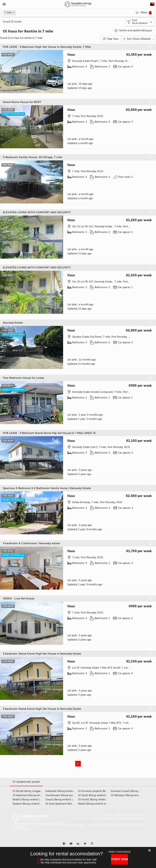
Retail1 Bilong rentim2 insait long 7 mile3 (101, 804)
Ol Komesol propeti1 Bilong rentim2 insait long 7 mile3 (110, 791)
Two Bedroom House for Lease (23, 378)
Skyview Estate (13, 323)
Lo (115, 818)
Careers (107, 818)
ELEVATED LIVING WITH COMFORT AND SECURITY (37, 212)
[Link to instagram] (92, 844)
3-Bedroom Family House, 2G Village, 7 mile (33, 157)
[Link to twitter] (85, 844)
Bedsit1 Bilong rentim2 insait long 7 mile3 (36, 800)
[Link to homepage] (78, 4)
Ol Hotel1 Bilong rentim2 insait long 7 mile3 (103, 800)
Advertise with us (123, 815)
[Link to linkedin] (78, 844)
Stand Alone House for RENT (22, 102)
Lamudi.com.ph (75, 825)
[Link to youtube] (71, 844)
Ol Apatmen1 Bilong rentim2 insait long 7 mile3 (40, 795)
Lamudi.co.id (94, 825)
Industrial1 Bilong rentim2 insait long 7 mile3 (71, 791)
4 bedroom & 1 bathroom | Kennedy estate (31, 543)
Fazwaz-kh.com (137, 825)
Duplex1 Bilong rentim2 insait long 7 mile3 (37, 804)
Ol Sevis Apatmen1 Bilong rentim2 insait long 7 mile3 (76, 804)
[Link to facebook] (64, 844)
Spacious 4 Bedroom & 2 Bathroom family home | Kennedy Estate (47, 488)
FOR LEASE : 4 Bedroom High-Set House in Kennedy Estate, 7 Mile (47, 47)
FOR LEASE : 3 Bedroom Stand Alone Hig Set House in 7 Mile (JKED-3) (49, 433)
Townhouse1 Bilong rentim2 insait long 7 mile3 (72, 795)
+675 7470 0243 (22, 829)
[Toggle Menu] (4, 4)
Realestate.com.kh (115, 825)
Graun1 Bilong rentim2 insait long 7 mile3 (69, 800)
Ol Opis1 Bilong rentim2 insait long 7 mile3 (103, 795)
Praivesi (123, 818)
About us (107, 815)
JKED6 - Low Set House (19, 599)
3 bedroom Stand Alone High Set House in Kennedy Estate (42, 654)
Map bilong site (138, 818)
